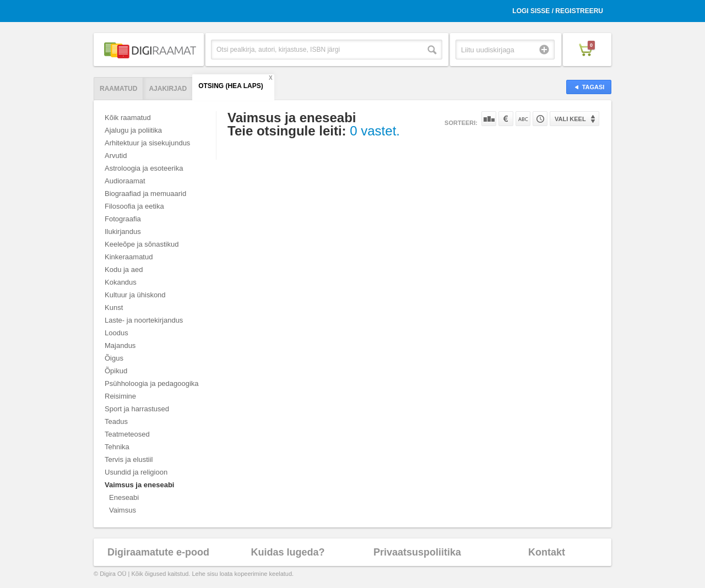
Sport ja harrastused (137, 409)
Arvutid (116, 156)
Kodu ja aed (124, 269)
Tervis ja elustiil (129, 459)
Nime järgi (523, 119)
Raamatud (118, 89)
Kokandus (121, 282)
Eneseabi (124, 497)
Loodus (116, 333)
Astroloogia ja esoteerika (144, 168)
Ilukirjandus (123, 232)
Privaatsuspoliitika (417, 552)
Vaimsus (123, 510)
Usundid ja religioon (136, 472)
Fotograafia (123, 219)
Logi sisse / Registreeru (558, 11)
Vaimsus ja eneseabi (139, 485)
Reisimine (120, 396)
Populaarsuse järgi (489, 119)
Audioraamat (125, 181)
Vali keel (570, 119)
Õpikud (116, 371)
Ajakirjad (168, 89)
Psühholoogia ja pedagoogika (152, 383)
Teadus (116, 421)
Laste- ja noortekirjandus (144, 320)
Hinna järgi (506, 119)
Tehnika (117, 447)
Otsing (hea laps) (231, 86)
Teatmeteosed (127, 434)
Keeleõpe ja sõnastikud (142, 244)
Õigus (114, 358)
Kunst (114, 307)
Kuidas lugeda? (288, 552)
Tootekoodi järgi (540, 119)
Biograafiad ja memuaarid (145, 194)
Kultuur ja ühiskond (135, 295)
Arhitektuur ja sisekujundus (147, 143)
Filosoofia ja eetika (134, 206)
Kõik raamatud (128, 118)
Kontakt (547, 552)
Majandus (120, 345)
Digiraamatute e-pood (158, 552)
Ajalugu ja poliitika (133, 130)
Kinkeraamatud (129, 257)
